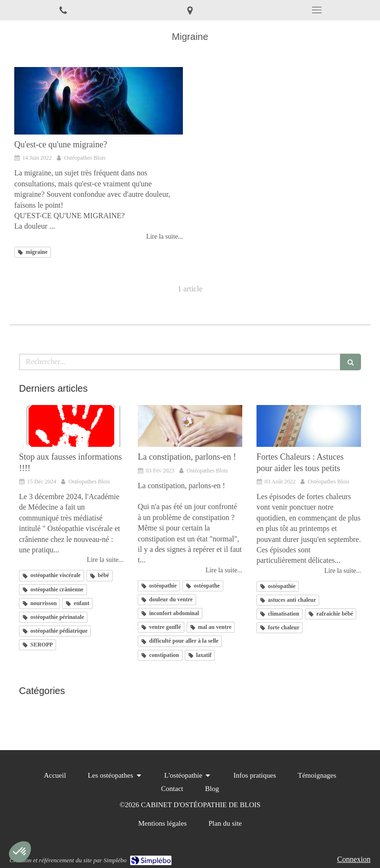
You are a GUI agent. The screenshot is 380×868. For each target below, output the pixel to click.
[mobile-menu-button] (317, 10)
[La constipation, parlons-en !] (190, 426)
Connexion (354, 859)
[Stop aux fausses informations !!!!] (71, 426)
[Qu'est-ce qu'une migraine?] (99, 101)
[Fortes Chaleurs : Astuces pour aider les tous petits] (309, 426)
